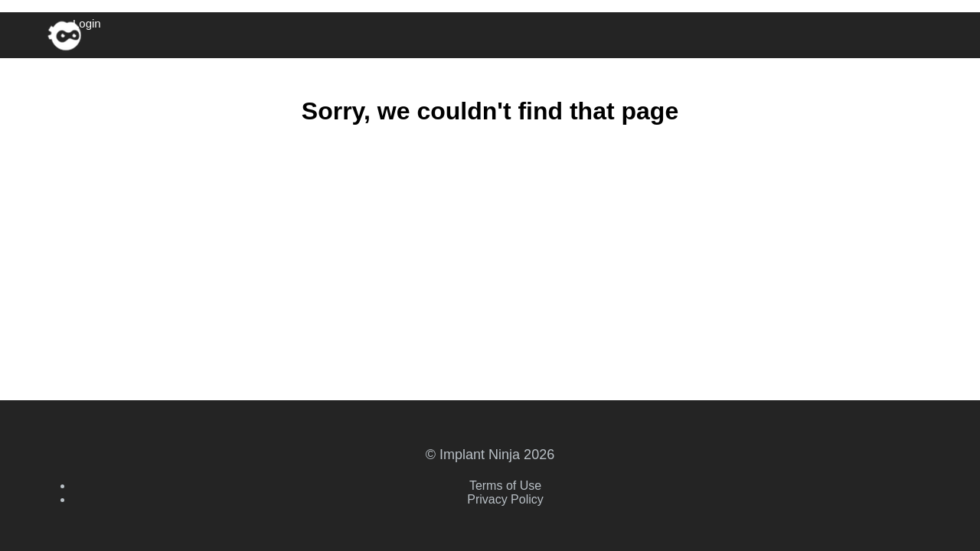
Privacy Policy (505, 499)
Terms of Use (505, 486)
